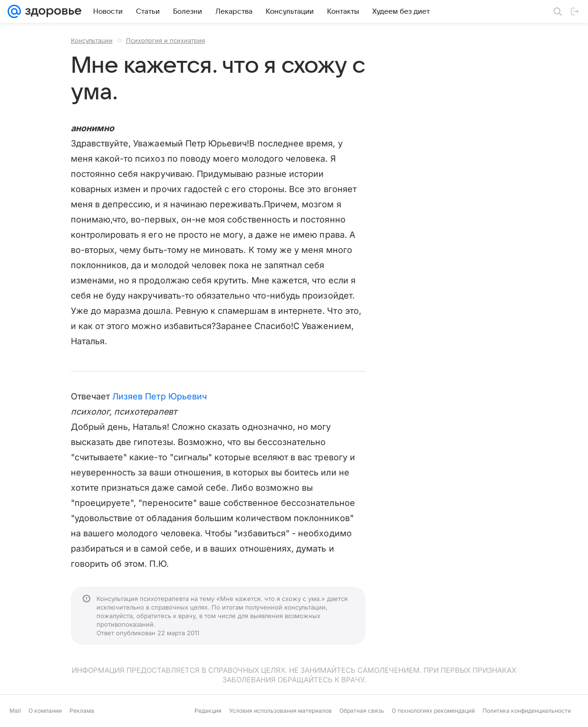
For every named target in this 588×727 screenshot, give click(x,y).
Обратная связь (362, 711)
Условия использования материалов (280, 711)
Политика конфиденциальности (527, 711)
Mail (15, 711)
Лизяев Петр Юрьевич (159, 396)
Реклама (82, 711)
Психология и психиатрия (165, 40)
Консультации (92, 40)
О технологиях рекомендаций (433, 711)
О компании (45, 711)
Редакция (208, 711)
